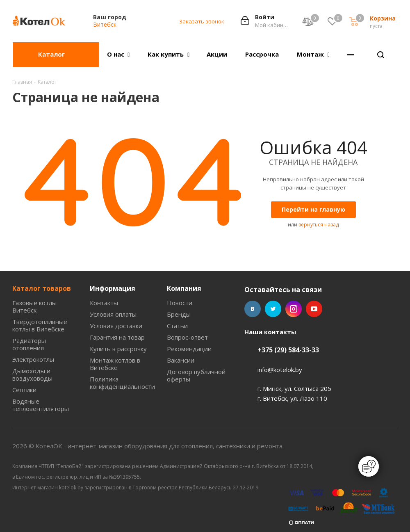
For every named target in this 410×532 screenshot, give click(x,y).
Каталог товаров (42, 288)
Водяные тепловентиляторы (41, 405)
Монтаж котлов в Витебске (115, 364)
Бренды (179, 314)
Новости (180, 303)
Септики (24, 390)
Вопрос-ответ (187, 337)
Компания (184, 288)
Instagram (294, 309)
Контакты (104, 303)
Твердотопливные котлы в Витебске (40, 325)
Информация (113, 288)
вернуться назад (319, 225)
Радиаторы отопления (29, 344)
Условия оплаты (113, 314)
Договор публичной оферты (196, 375)
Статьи (177, 326)
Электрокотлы (33, 359)
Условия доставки (116, 326)
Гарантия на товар (117, 337)
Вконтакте (253, 309)
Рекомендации (189, 349)
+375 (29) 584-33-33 (288, 350)
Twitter (273, 309)
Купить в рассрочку (118, 349)
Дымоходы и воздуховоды (32, 374)
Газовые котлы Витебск (34, 306)
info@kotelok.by (280, 370)
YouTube (314, 309)
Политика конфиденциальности (122, 383)
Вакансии (181, 360)
